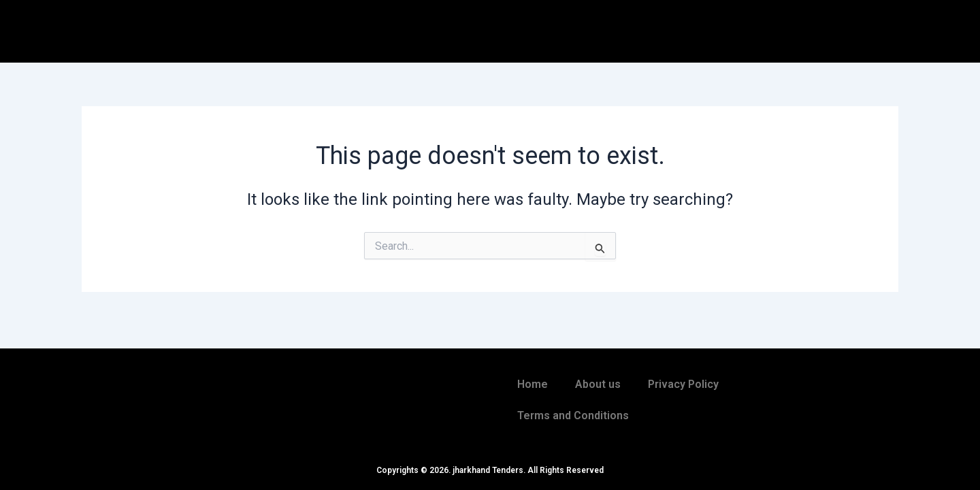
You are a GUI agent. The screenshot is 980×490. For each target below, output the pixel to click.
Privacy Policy (683, 384)
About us (598, 384)
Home (533, 384)
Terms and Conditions (573, 415)
